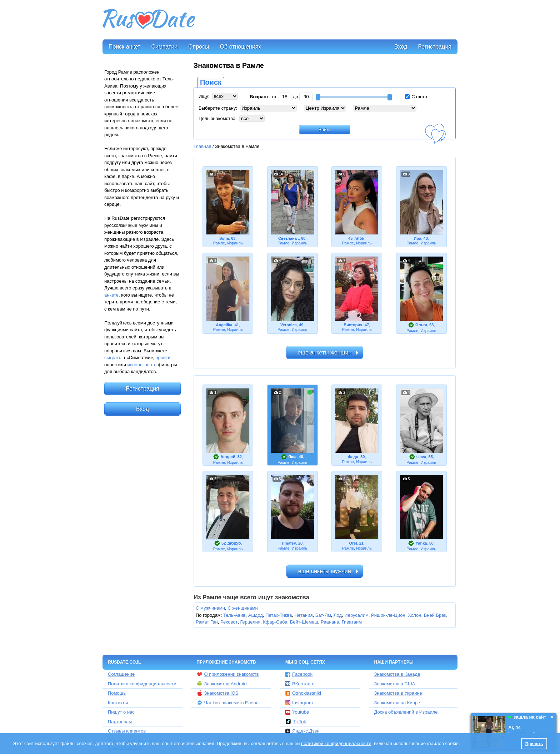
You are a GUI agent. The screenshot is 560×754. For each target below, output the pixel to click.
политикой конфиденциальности (336, 743)
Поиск (211, 82)
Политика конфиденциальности (142, 684)
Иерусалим (356, 615)
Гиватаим (352, 622)
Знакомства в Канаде (397, 674)
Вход (401, 47)
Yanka (421, 543)
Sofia (224, 238)
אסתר (359, 238)
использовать (142, 365)
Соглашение (121, 674)
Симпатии (164, 47)
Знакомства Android (222, 684)
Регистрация (435, 47)
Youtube (297, 712)
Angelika (224, 325)
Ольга (421, 325)
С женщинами (243, 608)
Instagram (299, 703)
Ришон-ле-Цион (388, 615)
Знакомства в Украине (398, 693)
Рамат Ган (207, 622)
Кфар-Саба (275, 622)
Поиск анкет (124, 47)
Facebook (299, 674)
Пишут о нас (121, 712)
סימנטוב (234, 543)
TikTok (296, 721)
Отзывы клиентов (127, 731)
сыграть (113, 358)
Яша (292, 457)
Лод (338, 615)
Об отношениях (241, 47)
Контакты (118, 703)
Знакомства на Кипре (397, 703)
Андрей (228, 457)
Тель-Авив (234, 615)
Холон (415, 615)
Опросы (199, 47)
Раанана (330, 622)
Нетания (304, 615)
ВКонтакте (300, 684)
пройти (163, 358)
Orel (353, 543)
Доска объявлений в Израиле (406, 712)
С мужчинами (210, 608)
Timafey (289, 543)
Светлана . (289, 238)
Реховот (229, 622)
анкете (111, 295)
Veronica (289, 325)
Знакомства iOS (218, 693)
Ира (418, 238)
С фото (416, 97)
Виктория (353, 325)
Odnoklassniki (303, 693)
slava (421, 457)
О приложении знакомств (228, 674)
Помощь (117, 693)
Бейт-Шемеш (304, 622)
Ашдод (256, 615)
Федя (353, 457)
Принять (534, 743)
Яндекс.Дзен (302, 731)
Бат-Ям (323, 615)
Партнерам (120, 722)
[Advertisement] (327, 20)
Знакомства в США (395, 684)
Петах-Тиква (279, 615)
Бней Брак (435, 615)
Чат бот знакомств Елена (228, 703)
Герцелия (250, 622)
